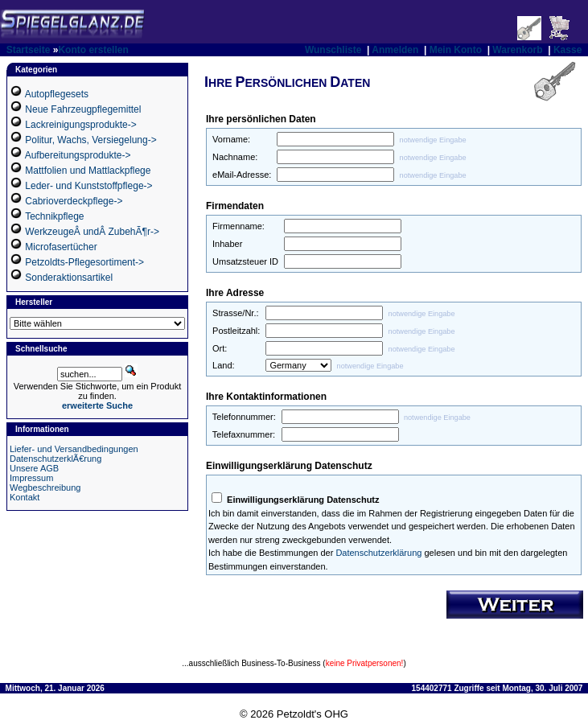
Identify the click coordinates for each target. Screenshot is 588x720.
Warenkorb (517, 50)
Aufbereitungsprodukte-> (78, 155)
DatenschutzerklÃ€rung (56, 459)
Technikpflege (54, 216)
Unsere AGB (34, 468)
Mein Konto (456, 50)
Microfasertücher (61, 247)
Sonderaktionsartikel (69, 278)
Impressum (31, 478)
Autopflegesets (57, 94)
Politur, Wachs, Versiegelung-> (90, 140)
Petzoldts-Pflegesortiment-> (84, 262)
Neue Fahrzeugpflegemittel (83, 109)
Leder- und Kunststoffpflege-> (88, 186)
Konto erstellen (93, 50)
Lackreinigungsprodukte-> (80, 125)
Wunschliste (333, 50)
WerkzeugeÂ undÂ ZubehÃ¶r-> (92, 232)
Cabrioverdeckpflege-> (74, 201)
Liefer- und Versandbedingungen (74, 449)
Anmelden (395, 50)
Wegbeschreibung (45, 488)
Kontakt (25, 497)
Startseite (29, 50)
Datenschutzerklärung (378, 553)
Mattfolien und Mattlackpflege (88, 171)
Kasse (567, 50)
